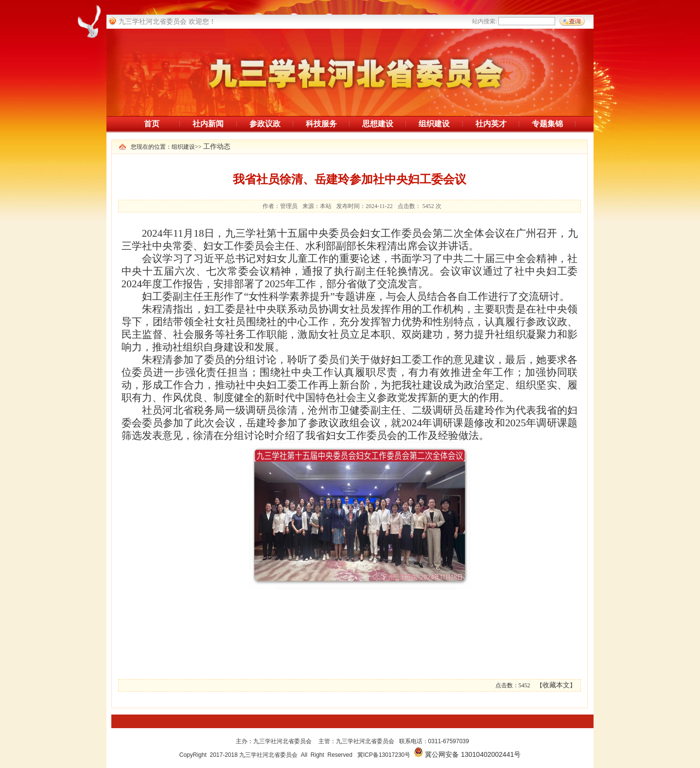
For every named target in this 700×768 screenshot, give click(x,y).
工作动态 (217, 147)
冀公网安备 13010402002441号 (473, 754)
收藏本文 (556, 685)
